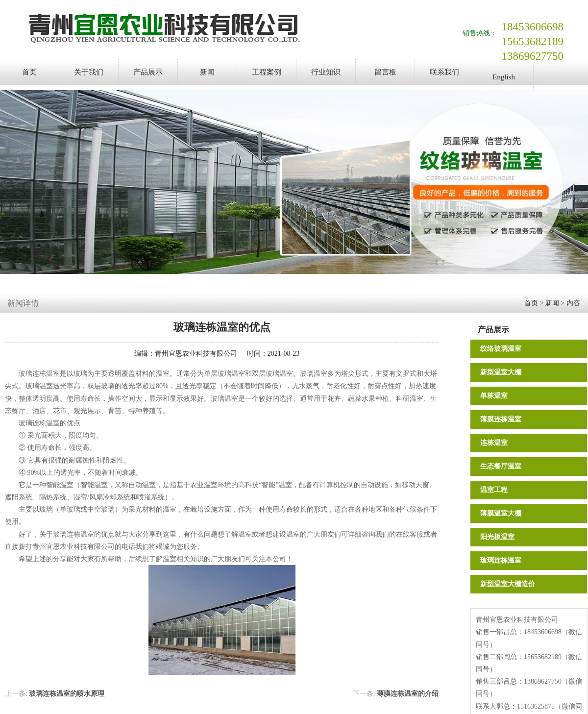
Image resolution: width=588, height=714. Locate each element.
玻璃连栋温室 (501, 560)
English (504, 77)
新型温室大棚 (501, 372)
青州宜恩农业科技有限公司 (196, 354)
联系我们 (444, 72)
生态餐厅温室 (501, 466)
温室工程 (494, 490)
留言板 (385, 72)
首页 (29, 72)
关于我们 (89, 72)
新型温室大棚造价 (508, 584)
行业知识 (326, 72)
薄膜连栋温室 (501, 419)
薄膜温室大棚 (501, 513)
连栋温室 (494, 443)
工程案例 (267, 72)
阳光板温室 (497, 537)
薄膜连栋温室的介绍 (408, 694)
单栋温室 (494, 396)
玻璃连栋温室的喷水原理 (67, 694)
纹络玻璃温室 (501, 349)
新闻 (207, 72)
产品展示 (148, 72)
